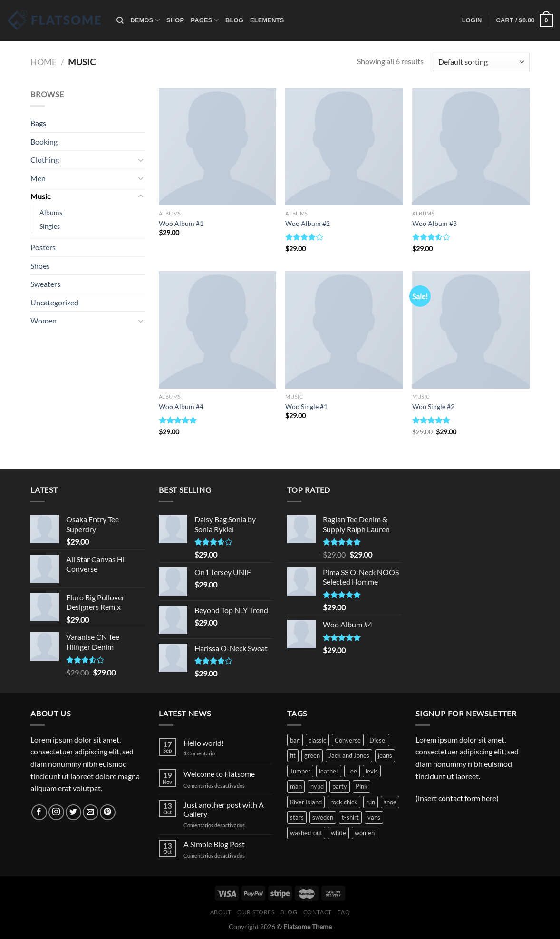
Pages (205, 20)
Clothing (45, 160)
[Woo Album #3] (471, 147)
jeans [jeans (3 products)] (385, 755)
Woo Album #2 (308, 223)
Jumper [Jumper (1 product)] (300, 771)
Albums (51, 212)
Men (38, 178)
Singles (50, 226)
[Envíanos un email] (91, 812)
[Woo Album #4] (217, 330)
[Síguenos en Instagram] (56, 812)
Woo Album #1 (181, 223)
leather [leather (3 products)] (329, 771)
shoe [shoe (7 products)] (390, 802)
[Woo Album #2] (344, 147)
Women (43, 320)
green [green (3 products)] (312, 755)
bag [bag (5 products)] (295, 740)
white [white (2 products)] (338, 833)
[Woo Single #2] (471, 330)
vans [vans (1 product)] (374, 817)
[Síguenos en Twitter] (73, 812)
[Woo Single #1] (344, 330)
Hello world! (204, 743)
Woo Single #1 (306, 406)
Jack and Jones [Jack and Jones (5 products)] (349, 755)
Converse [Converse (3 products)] (348, 740)
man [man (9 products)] (296, 786)
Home (43, 62)
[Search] (120, 20)
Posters (43, 247)
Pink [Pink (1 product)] (362, 786)
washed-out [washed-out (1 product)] (306, 833)
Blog (234, 20)
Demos (145, 20)
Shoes (40, 266)
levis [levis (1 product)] (372, 771)
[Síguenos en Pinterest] (108, 812)
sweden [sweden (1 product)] (323, 817)
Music (40, 196)
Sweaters (45, 284)
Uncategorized (54, 302)
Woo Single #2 (433, 406)
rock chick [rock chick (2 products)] (344, 802)
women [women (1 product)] (365, 833)
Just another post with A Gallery (224, 809)
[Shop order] (481, 62)
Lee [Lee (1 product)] (352, 771)
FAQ (344, 912)
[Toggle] (141, 160)
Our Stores (256, 912)
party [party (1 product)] (340, 786)
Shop (175, 20)
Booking (44, 142)
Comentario (199, 753)
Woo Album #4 (181, 406)
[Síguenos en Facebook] (39, 812)
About (221, 912)
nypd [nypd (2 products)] (317, 786)
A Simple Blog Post (214, 844)
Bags (38, 123)
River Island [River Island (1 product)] (306, 802)
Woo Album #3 (434, 223)
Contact (318, 912)
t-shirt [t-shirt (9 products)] (350, 817)
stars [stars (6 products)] (297, 817)
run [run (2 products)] (371, 802)
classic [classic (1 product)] (317, 740)
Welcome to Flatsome (219, 774)
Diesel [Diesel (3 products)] (378, 740)
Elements (267, 20)
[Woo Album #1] (217, 147)
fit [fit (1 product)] (293, 755)
